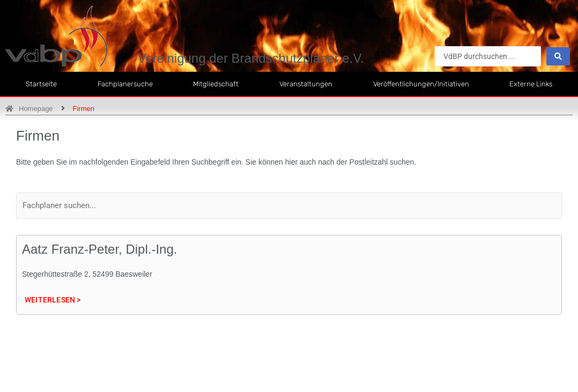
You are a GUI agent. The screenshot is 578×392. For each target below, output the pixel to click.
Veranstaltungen (306, 84)
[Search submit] (558, 56)
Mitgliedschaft (216, 84)
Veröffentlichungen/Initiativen (421, 84)
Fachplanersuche (125, 84)
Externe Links (531, 84)
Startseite (41, 84)
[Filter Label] (289, 206)
